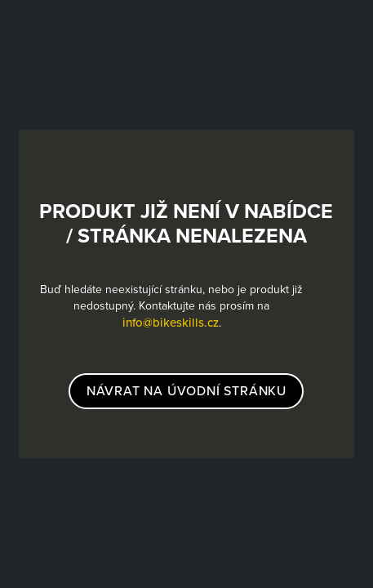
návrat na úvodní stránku (186, 391)
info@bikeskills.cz (171, 323)
